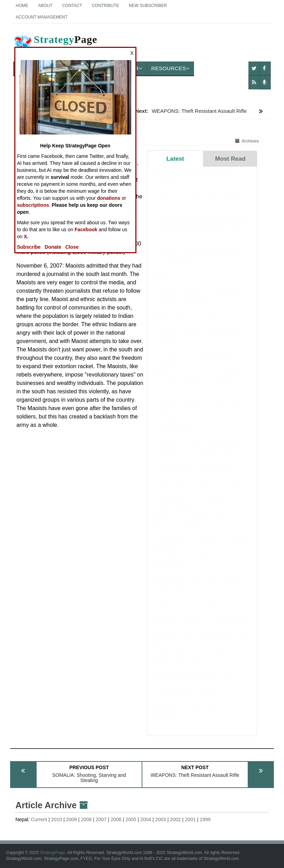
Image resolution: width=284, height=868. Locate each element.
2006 (116, 819)
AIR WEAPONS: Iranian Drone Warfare (199, 491)
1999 (205, 819)
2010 (57, 819)
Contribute (105, 6)
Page (55, 45)
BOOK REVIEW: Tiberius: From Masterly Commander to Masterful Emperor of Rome (200, 389)
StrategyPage (53, 853)
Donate (53, 247)
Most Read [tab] (230, 159)
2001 (190, 819)
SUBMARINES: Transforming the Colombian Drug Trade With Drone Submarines (193, 181)
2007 (101, 819)
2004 (146, 819)
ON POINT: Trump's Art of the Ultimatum (200, 628)
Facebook (86, 229)
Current (39, 819)
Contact (72, 6)
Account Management (42, 17)
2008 (86, 819)
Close (72, 247)
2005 (131, 819)
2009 (71, 819)
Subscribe (29, 247)
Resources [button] (170, 68)
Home (22, 6)
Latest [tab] (175, 159)
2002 (175, 819)
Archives (247, 141)
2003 (161, 819)
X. (26, 236)
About (45, 6)
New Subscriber (148, 6)
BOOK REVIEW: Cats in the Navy (192, 682)
